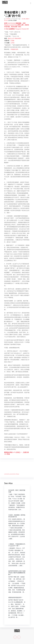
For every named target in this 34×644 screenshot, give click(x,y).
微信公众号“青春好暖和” (15, 38)
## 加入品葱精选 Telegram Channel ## (16, 29)
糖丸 (25, 19)
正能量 (12, 41)
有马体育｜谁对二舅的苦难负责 (17, 491)
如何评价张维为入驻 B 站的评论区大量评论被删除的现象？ (17, 573)
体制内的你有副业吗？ (15, 597)
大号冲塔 (8, 19)
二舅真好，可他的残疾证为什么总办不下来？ (17, 545)
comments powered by (12, 474)
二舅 (22, 19)
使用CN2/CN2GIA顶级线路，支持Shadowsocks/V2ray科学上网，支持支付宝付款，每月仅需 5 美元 (17, 25)
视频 (27, 19)
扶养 (7, 20)
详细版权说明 (14, 49)
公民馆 (12, 43)
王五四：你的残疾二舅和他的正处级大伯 (17, 516)
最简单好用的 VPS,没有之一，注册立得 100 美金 (16, 453)
